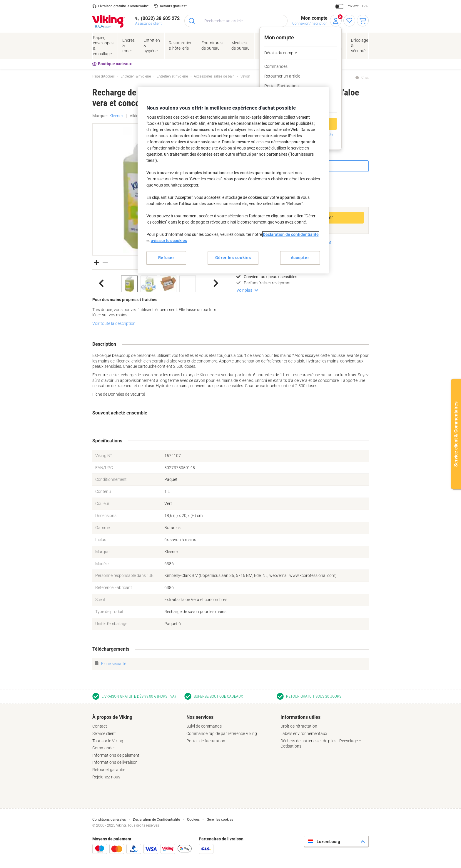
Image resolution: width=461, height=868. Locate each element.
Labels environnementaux (304, 733)
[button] (96, 262)
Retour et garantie (109, 770)
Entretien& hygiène (152, 46)
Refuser (166, 258)
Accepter (300, 258)
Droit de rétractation (299, 726)
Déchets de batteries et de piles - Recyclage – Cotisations (321, 744)
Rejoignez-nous (106, 777)
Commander (104, 748)
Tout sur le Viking (108, 741)
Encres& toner (128, 46)
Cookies (193, 820)
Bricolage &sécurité (360, 46)
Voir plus (244, 290)
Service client (104, 733)
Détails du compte (281, 53)
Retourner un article (282, 76)
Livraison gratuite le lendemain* (123, 6)
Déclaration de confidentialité (291, 234)
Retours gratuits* (173, 6)
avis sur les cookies (169, 241)
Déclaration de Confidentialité (156, 820)
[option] (129, 284)
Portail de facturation (206, 741)
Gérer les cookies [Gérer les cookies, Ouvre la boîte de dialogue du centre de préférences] (233, 258)
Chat (365, 78)
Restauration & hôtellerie (181, 46)
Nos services (200, 717)
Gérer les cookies (220, 820)
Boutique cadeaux (112, 64)
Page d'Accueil (103, 76)
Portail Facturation (282, 86)
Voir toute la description (114, 323)
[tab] (136, 747)
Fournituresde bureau (212, 46)
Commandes (276, 66)
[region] (233, 180)
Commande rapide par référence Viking (222, 733)
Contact (100, 726)
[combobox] (236, 21)
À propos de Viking (112, 717)
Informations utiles (300, 717)
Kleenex (116, 116)
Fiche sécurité (114, 664)
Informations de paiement (116, 755)
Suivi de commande (204, 726)
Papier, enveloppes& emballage (103, 46)
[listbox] (158, 284)
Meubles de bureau (240, 46)
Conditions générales (109, 820)
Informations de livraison (115, 762)
